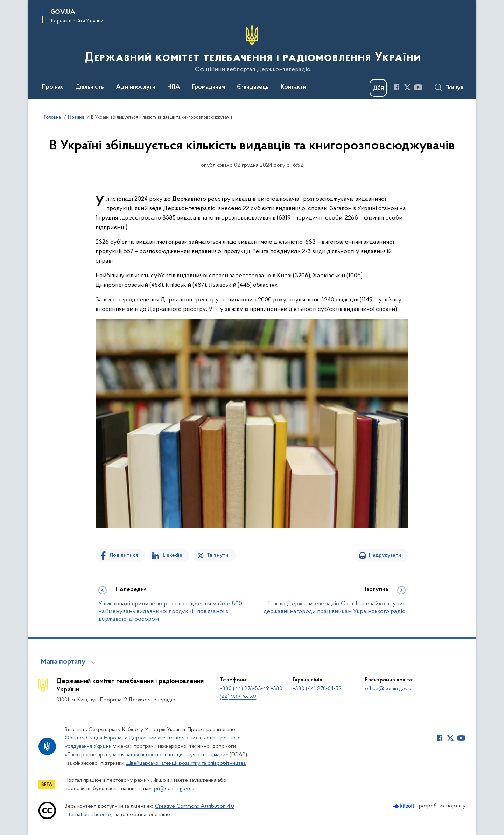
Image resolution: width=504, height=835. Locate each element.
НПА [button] (174, 87)
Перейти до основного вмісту (5, 5)
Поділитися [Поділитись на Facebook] (124, 555)
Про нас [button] (53, 87)
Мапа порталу (63, 662)
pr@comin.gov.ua (174, 789)
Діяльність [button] (90, 87)
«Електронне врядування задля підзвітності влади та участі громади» (146, 755)
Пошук (454, 88)
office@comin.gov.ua (389, 689)
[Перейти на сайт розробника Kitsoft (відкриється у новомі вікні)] (404, 806)
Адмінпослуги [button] (136, 87)
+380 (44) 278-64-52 (317, 689)
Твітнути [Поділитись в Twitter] (218, 555)
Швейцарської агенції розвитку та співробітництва (186, 763)
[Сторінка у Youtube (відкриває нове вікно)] (418, 87)
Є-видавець (253, 87)
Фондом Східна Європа (93, 738)
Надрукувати (385, 555)
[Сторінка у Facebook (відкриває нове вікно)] (397, 87)
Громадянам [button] (209, 87)
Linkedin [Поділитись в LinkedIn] (173, 555)
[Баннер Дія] (378, 88)
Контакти (293, 87)
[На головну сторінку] (252, 49)
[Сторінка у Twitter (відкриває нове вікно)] (407, 87)
